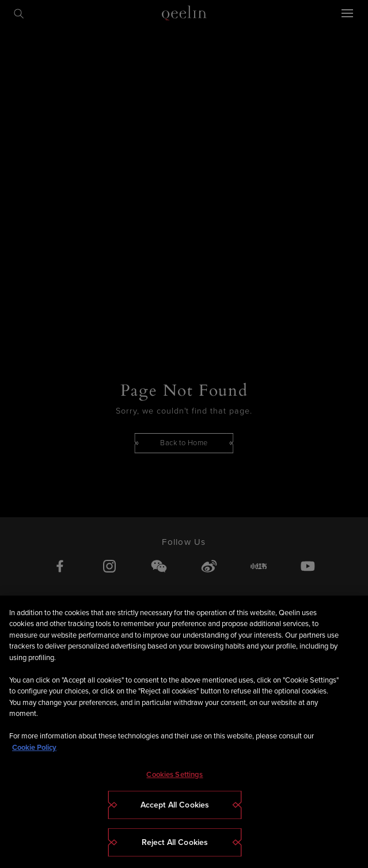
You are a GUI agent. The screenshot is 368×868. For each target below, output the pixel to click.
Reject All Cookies (175, 842)
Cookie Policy (34, 747)
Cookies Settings (174, 774)
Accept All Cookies (175, 805)
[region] (184, 732)
